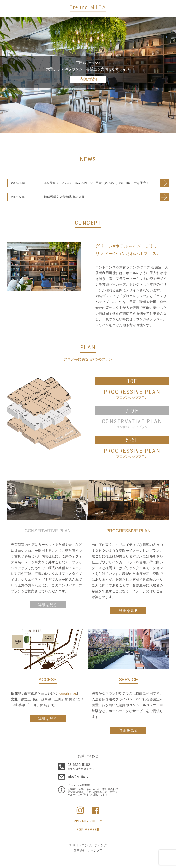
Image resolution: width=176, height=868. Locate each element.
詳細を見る (128, 610)
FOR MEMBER (88, 830)
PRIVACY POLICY (88, 821)
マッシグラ (95, 850)
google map (68, 693)
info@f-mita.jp (78, 776)
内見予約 (88, 79)
